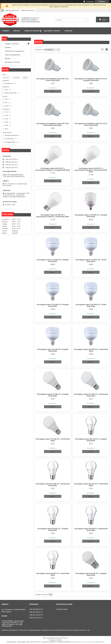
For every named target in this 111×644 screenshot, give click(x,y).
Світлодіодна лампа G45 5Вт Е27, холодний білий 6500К (91, 574)
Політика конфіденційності (96, 642)
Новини (8, 47)
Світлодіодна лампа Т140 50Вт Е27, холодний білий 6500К (91, 216)
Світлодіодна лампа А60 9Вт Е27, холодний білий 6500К (53, 529)
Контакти (69, 31)
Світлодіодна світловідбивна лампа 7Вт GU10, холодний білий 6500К (91, 80)
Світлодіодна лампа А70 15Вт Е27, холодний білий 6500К (53, 395)
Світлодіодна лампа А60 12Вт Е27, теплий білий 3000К (91, 485)
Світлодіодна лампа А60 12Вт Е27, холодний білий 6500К (91, 440)
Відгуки (8, 58)
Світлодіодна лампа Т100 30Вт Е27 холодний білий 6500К (53, 305)
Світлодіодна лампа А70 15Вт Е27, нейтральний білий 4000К (91, 395)
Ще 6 (6, 129)
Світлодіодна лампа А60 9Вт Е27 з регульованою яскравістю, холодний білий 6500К (53, 169)
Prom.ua (66, 638)
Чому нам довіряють (13, 55)
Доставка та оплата (52, 31)
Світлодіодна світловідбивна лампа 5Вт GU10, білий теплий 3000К (53, 80)
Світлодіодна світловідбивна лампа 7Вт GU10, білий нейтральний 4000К (53, 124)
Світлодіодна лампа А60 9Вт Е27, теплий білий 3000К (53, 574)
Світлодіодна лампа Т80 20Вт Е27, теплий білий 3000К (91, 350)
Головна (6, 31)
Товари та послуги (32, 31)
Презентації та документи (15, 51)
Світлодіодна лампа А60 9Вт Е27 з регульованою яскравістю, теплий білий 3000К (53, 216)
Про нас (17, 31)
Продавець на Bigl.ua (55, 640)
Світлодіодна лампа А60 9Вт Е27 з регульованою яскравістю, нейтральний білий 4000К (91, 170)
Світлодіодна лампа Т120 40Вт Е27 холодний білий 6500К (53, 261)
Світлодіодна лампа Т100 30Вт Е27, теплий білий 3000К (91, 305)
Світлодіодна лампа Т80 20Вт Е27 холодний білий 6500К (53, 350)
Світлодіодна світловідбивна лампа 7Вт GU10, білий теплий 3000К (91, 124)
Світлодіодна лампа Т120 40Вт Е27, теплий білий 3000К (91, 261)
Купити (53, 91)
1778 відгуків (90, 2)
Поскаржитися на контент (79, 642)
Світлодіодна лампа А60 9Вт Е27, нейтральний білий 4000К (91, 529)
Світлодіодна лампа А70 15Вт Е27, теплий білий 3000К (53, 440)
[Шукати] (86, 20)
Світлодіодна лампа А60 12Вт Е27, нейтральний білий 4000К (53, 485)
